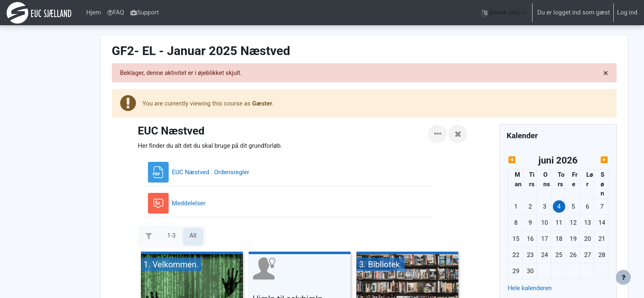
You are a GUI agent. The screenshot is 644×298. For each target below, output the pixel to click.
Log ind (627, 12)
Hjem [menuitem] (93, 12)
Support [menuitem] (145, 12)
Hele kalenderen (533, 289)
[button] (503, 13)
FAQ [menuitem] (116, 12)
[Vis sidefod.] (623, 277)
